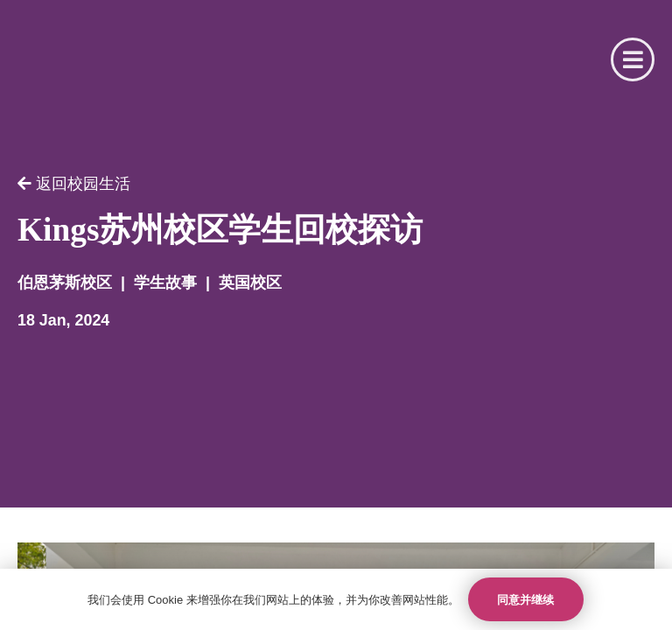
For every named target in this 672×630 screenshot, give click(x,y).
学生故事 (165, 283)
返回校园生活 (74, 184)
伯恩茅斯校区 (65, 283)
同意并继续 (525, 600)
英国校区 (250, 283)
